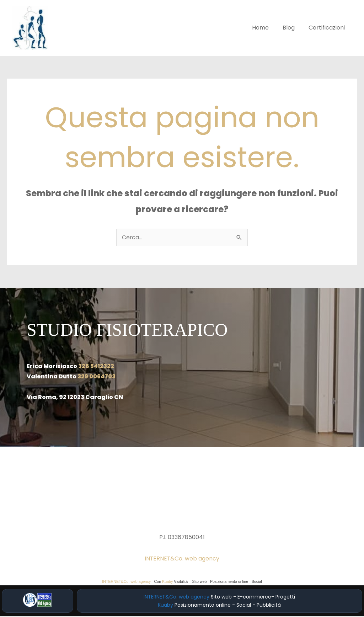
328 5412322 (96, 367)
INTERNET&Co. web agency (182, 559)
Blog (292, 28)
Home (266, 28)
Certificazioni (328, 28)
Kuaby (167, 582)
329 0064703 (97, 377)
